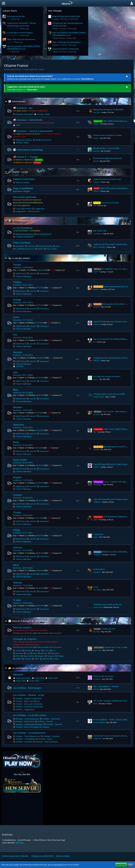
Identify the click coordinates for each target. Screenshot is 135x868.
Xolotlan (18, 583)
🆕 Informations (17, 101)
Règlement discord (43, 140)
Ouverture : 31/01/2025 (23, 410)
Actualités (20, 246)
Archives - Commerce (51, 719)
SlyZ (95, 432)
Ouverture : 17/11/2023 (23, 320)
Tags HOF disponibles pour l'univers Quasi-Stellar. (113, 464)
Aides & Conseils (23, 182)
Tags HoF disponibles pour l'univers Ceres (110, 322)
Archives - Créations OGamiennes (29, 707)
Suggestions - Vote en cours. (28, 211)
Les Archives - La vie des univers (30, 715)
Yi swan (17, 600)
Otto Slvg (19, 843)
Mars (16, 390)
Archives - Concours (52, 736)
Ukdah (16, 530)
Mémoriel (18, 675)
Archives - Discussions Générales (29, 704)
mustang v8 (98, 234)
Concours (31, 246)
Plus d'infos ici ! (88, 79)
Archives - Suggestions (25, 709)
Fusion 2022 (40, 678)
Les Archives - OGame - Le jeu (29, 695)
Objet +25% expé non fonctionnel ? (21, 39)
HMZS (18, 125)
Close (131, 865)
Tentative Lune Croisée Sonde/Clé (107, 604)
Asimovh (97, 307)
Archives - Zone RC (45, 721)
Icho (8, 19)
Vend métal (98, 534)
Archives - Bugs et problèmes (28, 701)
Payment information (25, 114)
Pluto (16, 442)
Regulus (17, 477)
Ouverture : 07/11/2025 (23, 533)
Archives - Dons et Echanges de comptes (33, 727)
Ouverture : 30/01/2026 (23, 568)
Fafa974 (96, 324)
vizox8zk (96, 450)
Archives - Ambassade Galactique (29, 724)
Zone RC (33, 274)
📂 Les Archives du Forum (22, 668)
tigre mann (97, 650)
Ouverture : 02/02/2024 (23, 337)
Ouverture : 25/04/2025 (23, 445)
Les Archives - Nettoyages (27, 688)
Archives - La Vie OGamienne (27, 719)
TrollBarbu (97, 502)
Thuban (17, 282)
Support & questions (24, 179)
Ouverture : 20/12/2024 (23, 393)
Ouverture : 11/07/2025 (23, 480)
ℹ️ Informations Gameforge (28, 150)
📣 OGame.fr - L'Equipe (25, 157)
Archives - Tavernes (54, 724)
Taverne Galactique (24, 276)
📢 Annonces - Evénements (28, 120)
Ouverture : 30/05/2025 (23, 463)
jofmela (96, 689)
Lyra (15, 372)
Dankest (96, 289)
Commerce (44, 274)
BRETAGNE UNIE (100, 231)
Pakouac (96, 182)
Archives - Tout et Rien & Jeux (28, 736)
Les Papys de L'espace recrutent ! (107, 376)
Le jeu (18, 209)
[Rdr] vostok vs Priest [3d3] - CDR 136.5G (118, 304)
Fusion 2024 (21, 681)
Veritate (18, 547)
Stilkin (96, 520)
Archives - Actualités (24, 742)
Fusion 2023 (53, 678)
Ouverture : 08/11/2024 (23, 375)
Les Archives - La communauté (29, 733)
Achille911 (97, 572)
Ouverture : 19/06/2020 (23, 267)
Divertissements (45, 246)
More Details (121, 865)
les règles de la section (39, 633)
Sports (41, 249)
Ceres (16, 317)
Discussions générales (25, 197)
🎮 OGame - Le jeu (18, 172)
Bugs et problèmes (23, 188)
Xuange (17, 300)
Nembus (18, 407)
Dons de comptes (22, 627)
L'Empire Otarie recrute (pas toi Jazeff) (109, 394)
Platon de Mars (99, 397)
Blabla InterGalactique (25, 234)
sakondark (20, 366)
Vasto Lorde (98, 607)
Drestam (97, 151)
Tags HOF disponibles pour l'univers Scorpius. (112, 499)
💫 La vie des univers (19, 258)
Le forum (28, 209)
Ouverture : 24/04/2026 (23, 603)
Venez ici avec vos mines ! (104, 676)
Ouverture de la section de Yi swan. (108, 135)
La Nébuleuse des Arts (25, 249)
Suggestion (40, 209)
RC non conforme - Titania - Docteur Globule (111, 720)
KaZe (95, 704)
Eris (15, 335)
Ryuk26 (96, 161)
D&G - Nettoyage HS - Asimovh (106, 686)
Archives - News (43, 114)
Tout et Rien (52, 249)
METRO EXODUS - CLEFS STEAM (106, 148)
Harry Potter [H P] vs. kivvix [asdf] (65, 49)
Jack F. (96, 379)
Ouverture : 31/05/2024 (23, 355)
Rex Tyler (97, 112)
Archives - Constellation (26, 739)
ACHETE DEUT (99, 569)
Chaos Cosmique (22, 243)
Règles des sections (24, 140)
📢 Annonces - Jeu (23, 108)
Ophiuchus (19, 425)
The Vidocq (97, 590)
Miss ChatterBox (13, 29)
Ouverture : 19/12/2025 (23, 550)
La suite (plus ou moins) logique (20, 33)
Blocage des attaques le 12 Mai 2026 (108, 110)
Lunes (96, 587)
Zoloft (96, 272)
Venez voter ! (32, 90)
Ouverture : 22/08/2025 (23, 498)
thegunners (98, 739)
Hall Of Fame (21, 274)
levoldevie (97, 679)
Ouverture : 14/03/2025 (23, 427)
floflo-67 (10, 42)
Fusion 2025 (34, 681)
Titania (17, 512)
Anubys (96, 124)
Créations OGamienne (25, 237)
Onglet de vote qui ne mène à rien (66, 16)
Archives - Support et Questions (29, 698)
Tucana (17, 265)
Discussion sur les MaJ (16, 16)
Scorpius (17, 495)
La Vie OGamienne (23, 228)
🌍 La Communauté (19, 221)
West (16, 565)
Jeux (58, 246)
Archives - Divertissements (47, 742)
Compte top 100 (108, 629)
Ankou (96, 537)
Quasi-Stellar (20, 460)
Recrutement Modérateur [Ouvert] (107, 158)
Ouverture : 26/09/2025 (23, 515)
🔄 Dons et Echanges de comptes (26, 621)
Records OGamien (44, 234)
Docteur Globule (99, 722)
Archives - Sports (46, 739)
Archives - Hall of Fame (25, 721)
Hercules (18, 352)
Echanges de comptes (25, 639)
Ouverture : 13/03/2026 (23, 585)
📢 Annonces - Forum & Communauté (33, 131)
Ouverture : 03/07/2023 (23, 285)
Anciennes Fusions (23, 678)
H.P (8, 52)
